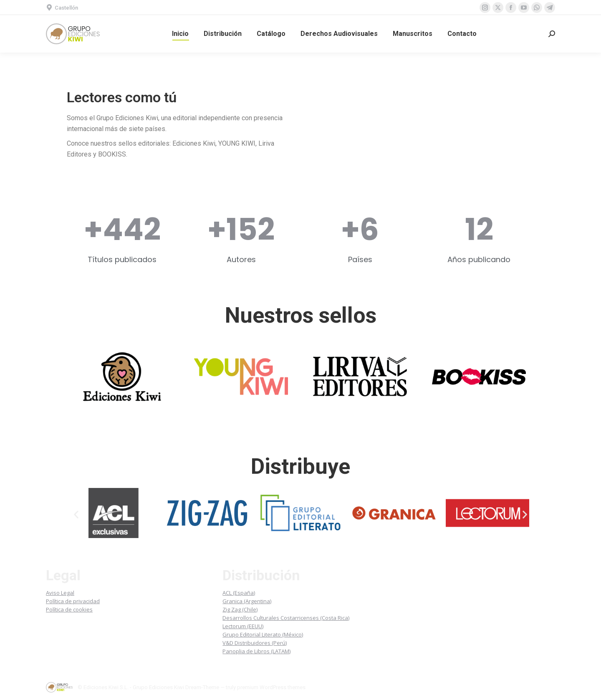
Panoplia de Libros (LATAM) (256, 651)
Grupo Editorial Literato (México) (263, 634)
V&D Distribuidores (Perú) (255, 643)
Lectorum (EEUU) (243, 626)
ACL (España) (239, 593)
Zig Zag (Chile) (240, 609)
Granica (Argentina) (247, 601)
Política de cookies (69, 609)
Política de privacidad (73, 601)
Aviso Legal (60, 593)
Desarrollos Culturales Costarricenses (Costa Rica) (286, 618)
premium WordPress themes (271, 687)
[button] (76, 514)
